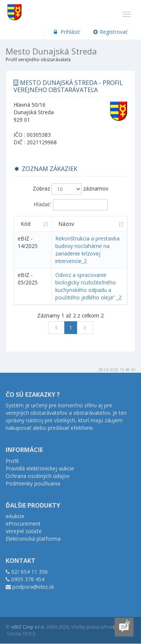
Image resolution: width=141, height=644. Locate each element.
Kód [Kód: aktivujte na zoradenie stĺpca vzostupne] (26, 224)
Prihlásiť (66, 32)
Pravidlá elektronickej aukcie (40, 468)
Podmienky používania (33, 483)
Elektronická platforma (33, 539)
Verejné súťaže (24, 531)
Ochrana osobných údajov (38, 476)
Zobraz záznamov (70, 189)
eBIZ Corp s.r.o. (28, 627)
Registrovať (111, 32)
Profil (12, 461)
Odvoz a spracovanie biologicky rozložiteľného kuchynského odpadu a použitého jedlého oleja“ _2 (88, 286)
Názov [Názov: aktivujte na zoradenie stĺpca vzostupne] (66, 224)
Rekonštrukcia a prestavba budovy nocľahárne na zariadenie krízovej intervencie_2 (87, 250)
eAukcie (15, 516)
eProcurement (23, 524)
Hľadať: (70, 205)
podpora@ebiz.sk (33, 587)
